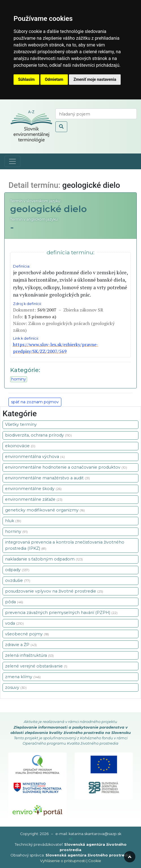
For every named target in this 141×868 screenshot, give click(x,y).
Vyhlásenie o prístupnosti (63, 861)
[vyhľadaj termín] (96, 114)
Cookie (95, 861)
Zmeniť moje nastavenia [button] (95, 79)
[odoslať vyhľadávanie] (61, 127)
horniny (19, 379)
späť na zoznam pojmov (35, 402)
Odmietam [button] (54, 79)
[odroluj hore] (130, 857)
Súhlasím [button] (26, 79)
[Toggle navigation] (12, 161)
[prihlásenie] (70, 839)
